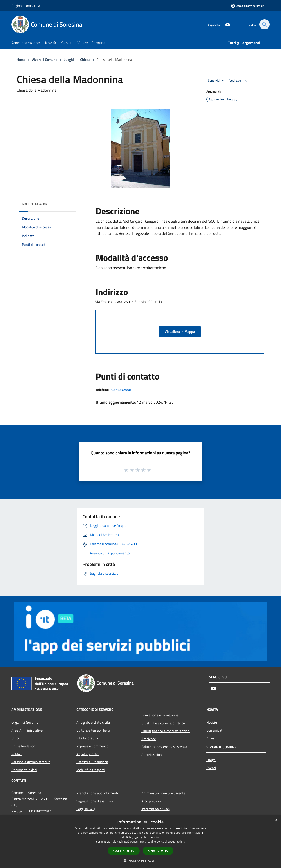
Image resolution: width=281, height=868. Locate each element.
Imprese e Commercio (92, 746)
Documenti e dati (24, 770)
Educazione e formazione (160, 715)
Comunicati (215, 730)
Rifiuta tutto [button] (158, 851)
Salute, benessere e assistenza (164, 747)
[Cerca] (264, 24)
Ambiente (149, 739)
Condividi (217, 81)
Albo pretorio (151, 801)
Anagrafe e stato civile (93, 722)
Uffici (15, 738)
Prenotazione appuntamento (98, 793)
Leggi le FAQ (86, 809)
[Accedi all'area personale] (247, 6)
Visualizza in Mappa (180, 332)
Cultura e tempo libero (93, 730)
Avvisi (211, 738)
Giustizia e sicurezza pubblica (163, 723)
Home (21, 60)
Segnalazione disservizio (95, 801)
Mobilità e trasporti (91, 770)
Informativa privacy (156, 809)
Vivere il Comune (45, 60)
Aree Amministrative (27, 730)
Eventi (211, 768)
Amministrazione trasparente (163, 793)
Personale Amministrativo (31, 762)
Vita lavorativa (87, 738)
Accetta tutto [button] (124, 851)
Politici (16, 754)
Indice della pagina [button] (35, 204)
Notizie (212, 722)
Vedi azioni (239, 81)
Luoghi (69, 60)
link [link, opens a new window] (183, 842)
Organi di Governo (25, 722)
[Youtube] (225, 24)
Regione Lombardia (26, 6)
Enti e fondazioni (24, 746)
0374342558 (121, 390)
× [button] (276, 820)
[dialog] (140, 842)
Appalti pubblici (88, 754)
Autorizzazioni (152, 755)
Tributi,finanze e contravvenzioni (166, 731)
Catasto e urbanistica (92, 762)
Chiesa (85, 60)
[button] (140, 861)
